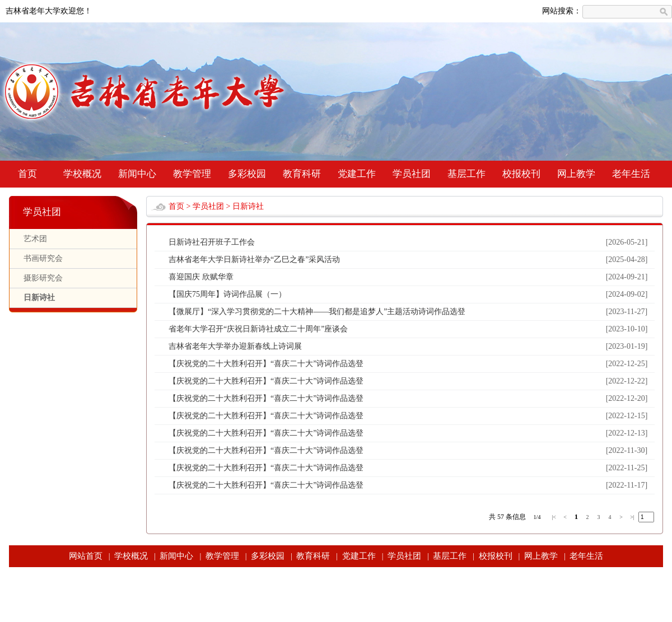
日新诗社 (39, 298)
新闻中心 (137, 174)
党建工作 (357, 174)
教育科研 (302, 174)
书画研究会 (43, 258)
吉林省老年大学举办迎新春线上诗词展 (235, 346)
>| (632, 517)
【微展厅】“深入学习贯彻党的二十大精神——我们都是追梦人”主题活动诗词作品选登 (317, 312)
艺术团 (35, 239)
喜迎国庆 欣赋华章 (201, 277)
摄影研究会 (43, 278)
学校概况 (82, 174)
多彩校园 (247, 174)
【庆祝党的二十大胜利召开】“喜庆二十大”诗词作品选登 (266, 364)
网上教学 (576, 174)
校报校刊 (521, 174)
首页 (27, 174)
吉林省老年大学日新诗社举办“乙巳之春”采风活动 (254, 259)
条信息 (516, 517)
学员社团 (412, 174)
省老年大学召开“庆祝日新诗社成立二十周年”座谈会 (258, 329)
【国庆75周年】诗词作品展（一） (227, 294)
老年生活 (631, 174)
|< (554, 517)
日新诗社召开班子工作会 (212, 242)
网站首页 (86, 556)
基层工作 (466, 174)
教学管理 (192, 174)
